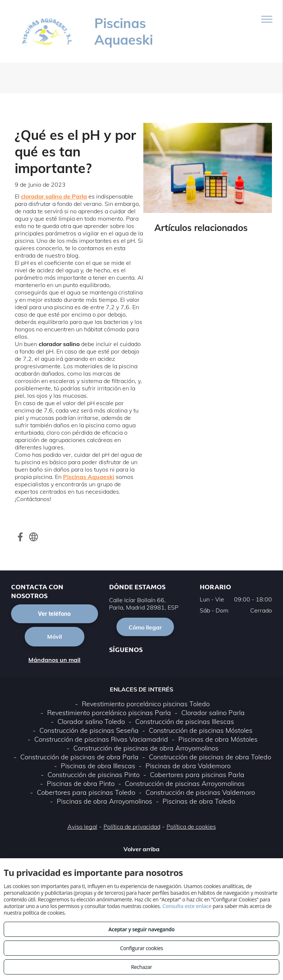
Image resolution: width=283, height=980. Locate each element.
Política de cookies (191, 827)
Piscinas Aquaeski (89, 477)
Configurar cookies (142, 948)
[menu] (267, 19)
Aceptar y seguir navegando (141, 929)
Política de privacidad (132, 827)
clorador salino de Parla (54, 196)
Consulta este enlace (187, 906)
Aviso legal (82, 827)
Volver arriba (141, 849)
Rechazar (141, 967)
